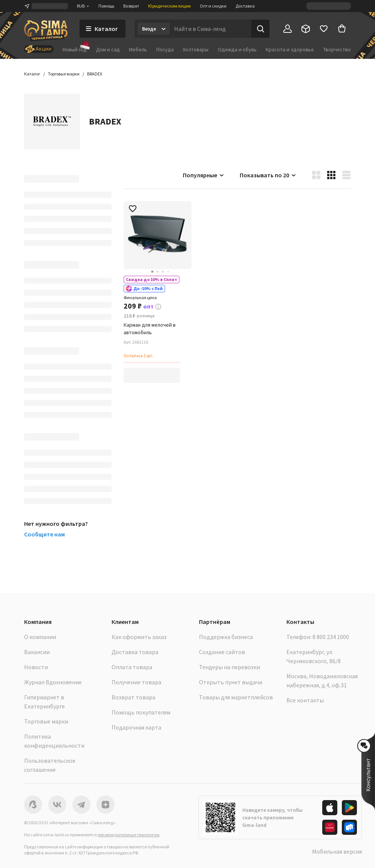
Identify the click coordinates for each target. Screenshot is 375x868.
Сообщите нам (44, 534)
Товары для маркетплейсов (236, 697)
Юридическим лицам (169, 6)
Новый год (75, 49)
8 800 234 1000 (331, 637)
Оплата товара (132, 667)
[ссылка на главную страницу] (46, 31)
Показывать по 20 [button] (268, 175)
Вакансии (37, 652)
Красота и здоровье (290, 49)
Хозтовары (196, 49)
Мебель (138, 49)
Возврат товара (133, 697)
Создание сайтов (222, 652)
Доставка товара (135, 652)
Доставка (245, 6)
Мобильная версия (337, 851)
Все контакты (305, 700)
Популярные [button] (204, 175)
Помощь (106, 6)
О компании (40, 637)
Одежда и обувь (237, 49)
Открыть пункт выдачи (231, 682)
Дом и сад (108, 49)
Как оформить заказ (139, 637)
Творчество (337, 49)
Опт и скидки (213, 6)
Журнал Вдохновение (53, 682)
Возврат (131, 6)
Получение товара (136, 682)
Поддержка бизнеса (226, 637)
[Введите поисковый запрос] (210, 29)
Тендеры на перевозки (230, 667)
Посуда (165, 49)
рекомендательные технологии (129, 835)
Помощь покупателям (141, 712)
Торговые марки (46, 721)
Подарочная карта (136, 727)
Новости (36, 667)
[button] (95, 74)
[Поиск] (260, 29)
